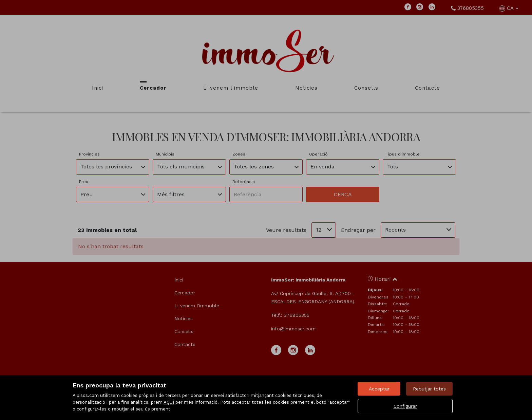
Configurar (405, 406)
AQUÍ (169, 402)
